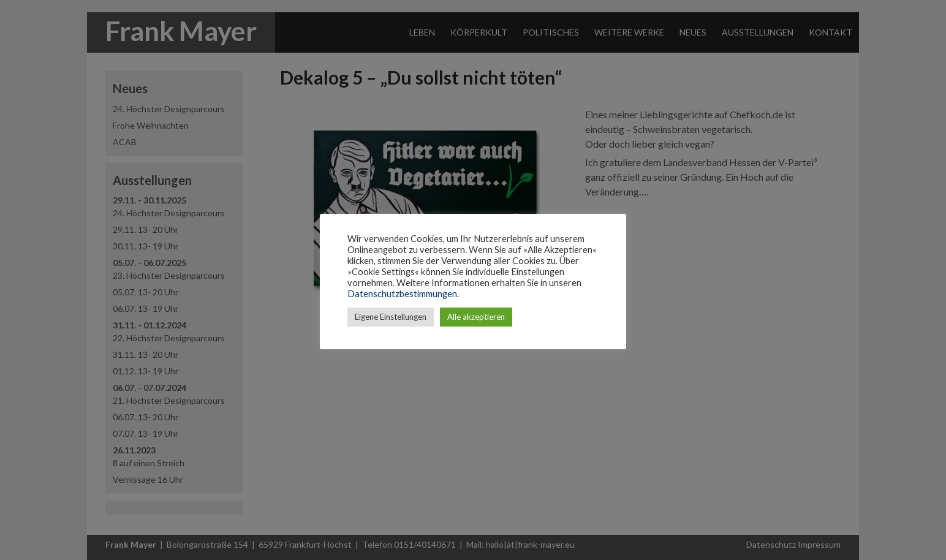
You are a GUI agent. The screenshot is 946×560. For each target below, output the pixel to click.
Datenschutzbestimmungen (402, 294)
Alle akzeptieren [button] (476, 317)
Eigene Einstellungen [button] (391, 317)
